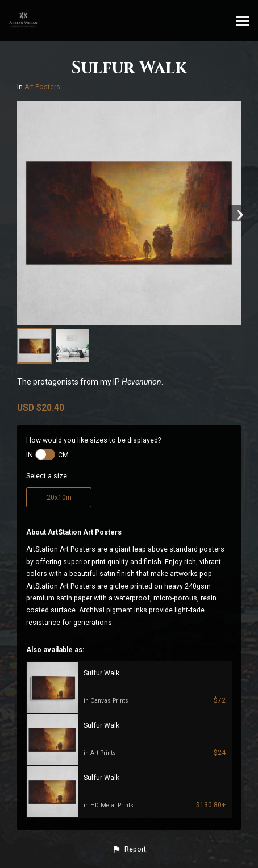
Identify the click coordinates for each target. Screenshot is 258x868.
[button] (129, 849)
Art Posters (42, 87)
